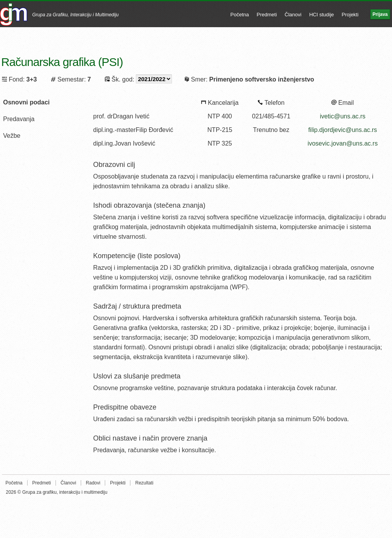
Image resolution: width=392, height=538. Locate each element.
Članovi (293, 15)
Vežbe (12, 136)
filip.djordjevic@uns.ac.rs (343, 130)
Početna (240, 15)
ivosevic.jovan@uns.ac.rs (343, 143)
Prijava (380, 14)
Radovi (93, 483)
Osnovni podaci (26, 102)
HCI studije (322, 15)
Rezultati (144, 483)
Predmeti (267, 15)
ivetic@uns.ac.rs (343, 116)
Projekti (350, 15)
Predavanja (19, 119)
